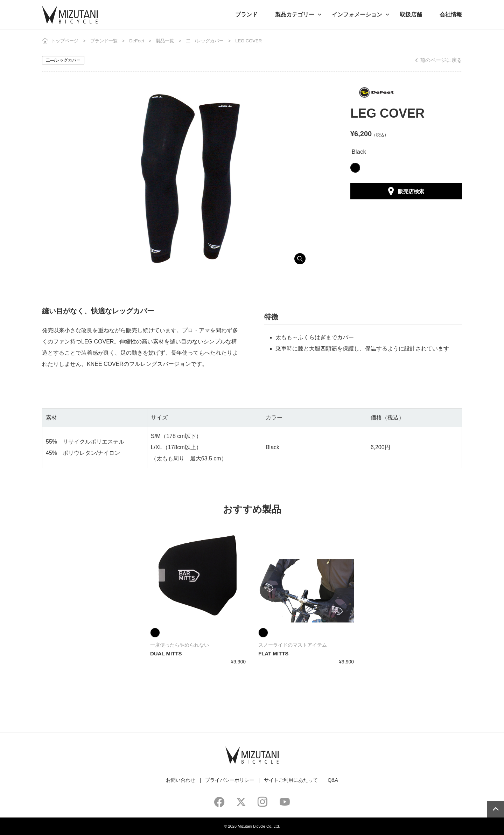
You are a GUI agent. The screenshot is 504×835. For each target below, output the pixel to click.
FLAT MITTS (273, 653)
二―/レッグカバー (205, 41)
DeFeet (137, 41)
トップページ (65, 41)
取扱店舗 (411, 15)
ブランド (246, 15)
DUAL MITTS (166, 653)
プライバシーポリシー (230, 780)
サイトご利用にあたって (291, 780)
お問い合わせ (181, 780)
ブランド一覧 (104, 41)
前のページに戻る (441, 60)
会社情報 (451, 15)
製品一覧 (165, 41)
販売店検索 (411, 191)
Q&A (333, 780)
